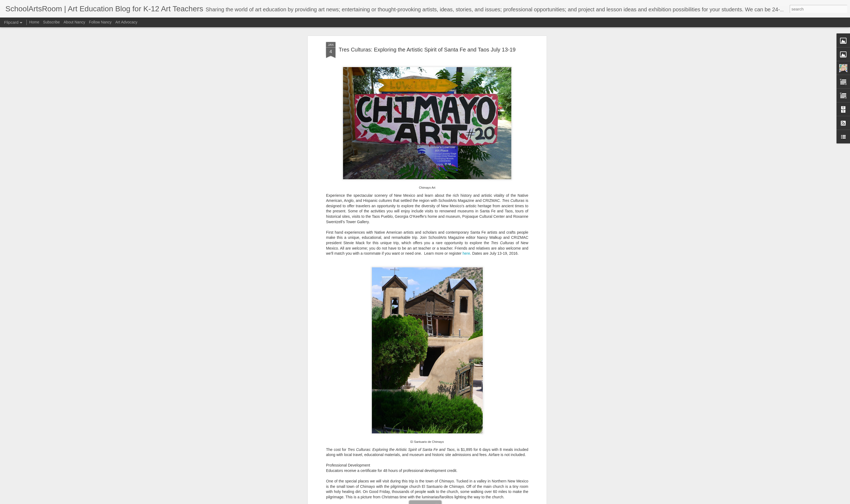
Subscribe (52, 22)
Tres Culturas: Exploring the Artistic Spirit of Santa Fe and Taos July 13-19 (427, 50)
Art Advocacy (126, 22)
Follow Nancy (100, 22)
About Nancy (74, 22)
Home (34, 22)
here (466, 253)
